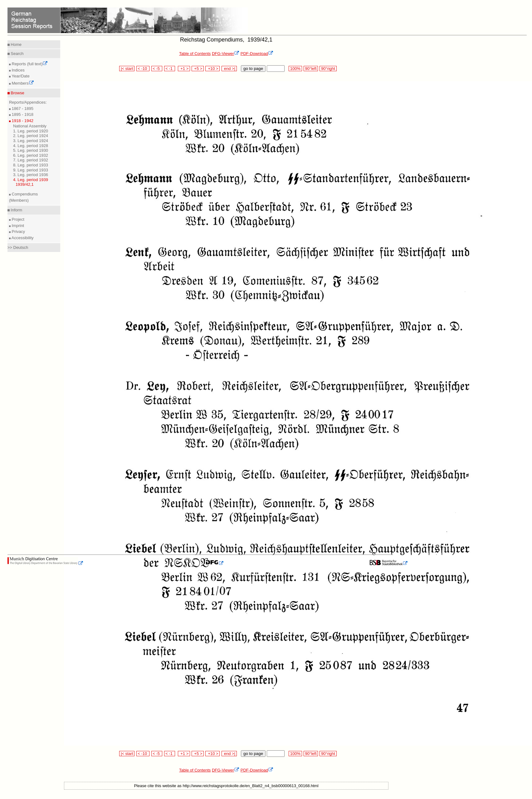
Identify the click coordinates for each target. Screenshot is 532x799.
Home (16, 44)
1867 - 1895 (22, 109)
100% (295, 69)
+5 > (198, 69)
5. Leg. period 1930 (31, 150)
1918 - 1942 (22, 121)
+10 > (212, 69)
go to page (253, 69)
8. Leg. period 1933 (31, 165)
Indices (18, 70)
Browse (17, 93)
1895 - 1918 (22, 114)
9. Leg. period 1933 (31, 170)
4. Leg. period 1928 (31, 146)
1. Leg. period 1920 (31, 131)
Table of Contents (195, 54)
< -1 (170, 69)
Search (17, 54)
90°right (328, 69)
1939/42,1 (25, 184)
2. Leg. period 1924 (31, 136)
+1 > (184, 69)
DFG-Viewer (226, 54)
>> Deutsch (18, 247)
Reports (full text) (29, 64)
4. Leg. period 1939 (31, 180)
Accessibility (22, 238)
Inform (16, 210)
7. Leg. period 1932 (31, 160)
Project (17, 219)
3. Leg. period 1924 (31, 141)
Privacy (18, 232)
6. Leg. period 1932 (31, 155)
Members (22, 83)
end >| (229, 69)
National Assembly (30, 126)
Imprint (17, 226)
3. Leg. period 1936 (31, 175)
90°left (311, 69)
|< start (127, 69)
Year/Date (20, 76)
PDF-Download (257, 54)
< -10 (143, 69)
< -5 (157, 69)
